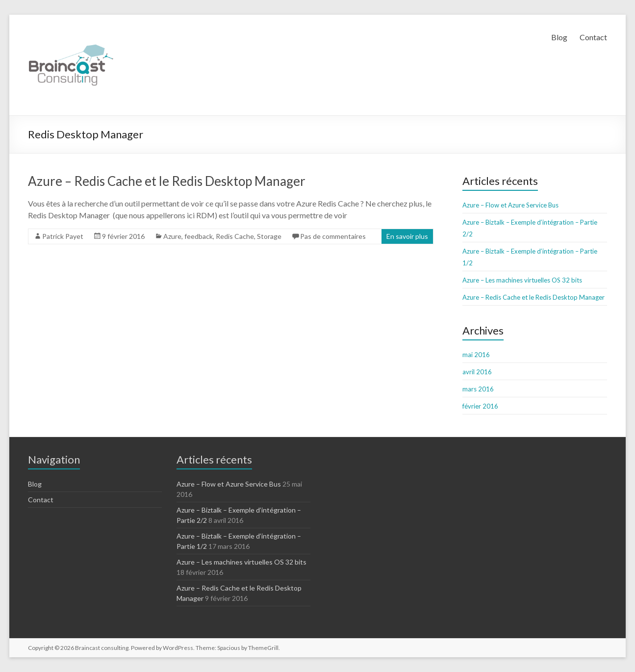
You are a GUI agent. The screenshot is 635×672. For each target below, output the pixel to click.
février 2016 (480, 406)
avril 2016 (477, 372)
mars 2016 (478, 389)
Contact (593, 37)
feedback (199, 236)
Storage (269, 236)
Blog (559, 37)
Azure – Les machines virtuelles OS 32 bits (522, 280)
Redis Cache (235, 236)
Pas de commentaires (333, 236)
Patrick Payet (63, 236)
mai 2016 (476, 355)
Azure (172, 236)
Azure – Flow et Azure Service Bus (510, 205)
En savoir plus (407, 236)
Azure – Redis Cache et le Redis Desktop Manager (167, 181)
